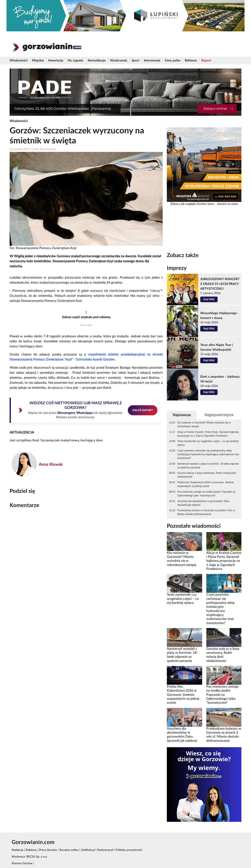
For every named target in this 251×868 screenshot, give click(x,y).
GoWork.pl (88, 850)
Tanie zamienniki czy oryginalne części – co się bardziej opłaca (208, 443)
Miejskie (38, 61)
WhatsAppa (85, 413)
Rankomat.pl (105, 850)
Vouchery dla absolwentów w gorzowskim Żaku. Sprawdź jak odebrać (204, 503)
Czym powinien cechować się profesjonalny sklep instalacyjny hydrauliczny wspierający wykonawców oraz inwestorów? (208, 454)
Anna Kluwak (51, 465)
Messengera (66, 413)
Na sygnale (75, 61)
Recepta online (69, 850)
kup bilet (209, 299)
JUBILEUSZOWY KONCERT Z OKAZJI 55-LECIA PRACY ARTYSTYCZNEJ (220, 284)
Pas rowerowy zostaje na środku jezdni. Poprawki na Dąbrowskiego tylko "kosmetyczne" (206, 494)
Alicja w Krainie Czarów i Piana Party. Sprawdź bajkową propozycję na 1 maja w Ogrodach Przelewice (208, 434)
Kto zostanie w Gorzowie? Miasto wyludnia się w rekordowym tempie (204, 424)
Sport (136, 61)
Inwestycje (56, 61)
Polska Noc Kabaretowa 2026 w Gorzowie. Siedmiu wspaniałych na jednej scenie (206, 484)
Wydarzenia (119, 61)
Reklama (191, 61)
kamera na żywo (228, 204)
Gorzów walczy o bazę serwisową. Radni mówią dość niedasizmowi (207, 475)
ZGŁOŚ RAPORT (143, 410)
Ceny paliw (173, 61)
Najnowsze (182, 415)
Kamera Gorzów (22, 863)
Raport (206, 61)
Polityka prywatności (129, 850)
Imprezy (177, 268)
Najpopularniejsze (219, 415)
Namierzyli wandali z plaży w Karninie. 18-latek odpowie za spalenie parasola (208, 466)
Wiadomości (19, 61)
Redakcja (17, 850)
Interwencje (152, 61)
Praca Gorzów (48, 850)
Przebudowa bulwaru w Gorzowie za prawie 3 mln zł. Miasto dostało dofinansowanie (206, 512)
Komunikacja (97, 61)
